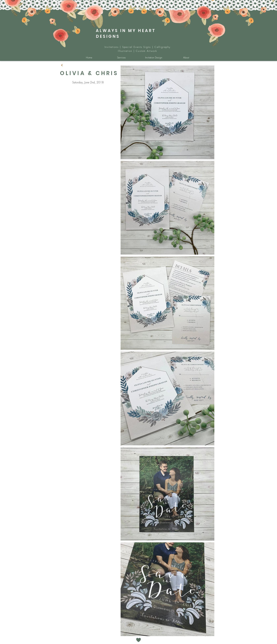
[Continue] (62, 65)
